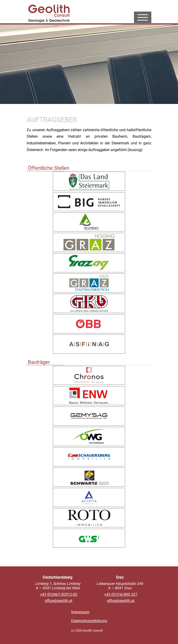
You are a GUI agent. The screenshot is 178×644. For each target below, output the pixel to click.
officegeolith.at (59, 601)
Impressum (80, 612)
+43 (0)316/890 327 (121, 594)
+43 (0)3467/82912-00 (59, 594)
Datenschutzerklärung (89, 621)
